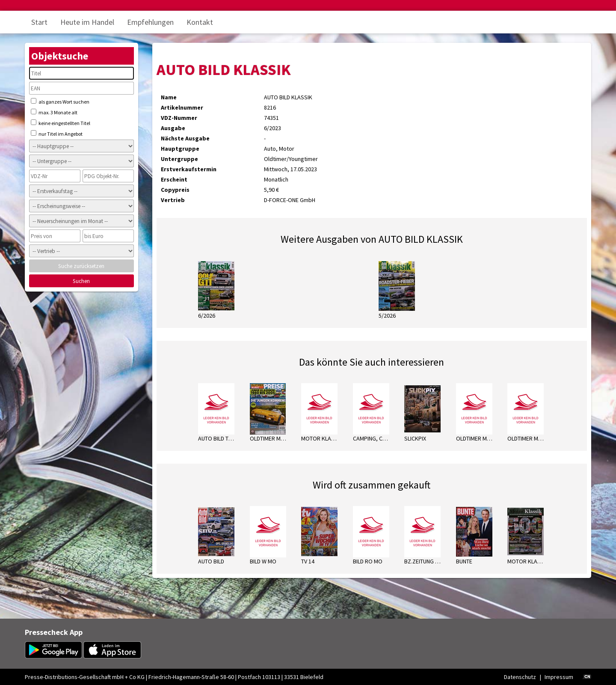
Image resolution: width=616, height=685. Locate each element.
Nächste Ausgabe (185, 138)
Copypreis (175, 190)
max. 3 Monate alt (54, 112)
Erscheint (174, 179)
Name (169, 97)
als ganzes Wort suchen (60, 101)
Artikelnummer (182, 107)
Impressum (559, 677)
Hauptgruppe (180, 149)
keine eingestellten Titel (61, 123)
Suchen (81, 281)
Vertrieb (173, 200)
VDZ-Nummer (179, 118)
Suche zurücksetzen (81, 266)
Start (39, 22)
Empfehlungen (150, 22)
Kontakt (200, 22)
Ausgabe (173, 128)
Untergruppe (179, 159)
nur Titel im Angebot (57, 134)
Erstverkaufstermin (189, 169)
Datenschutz (520, 677)
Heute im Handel (87, 22)
